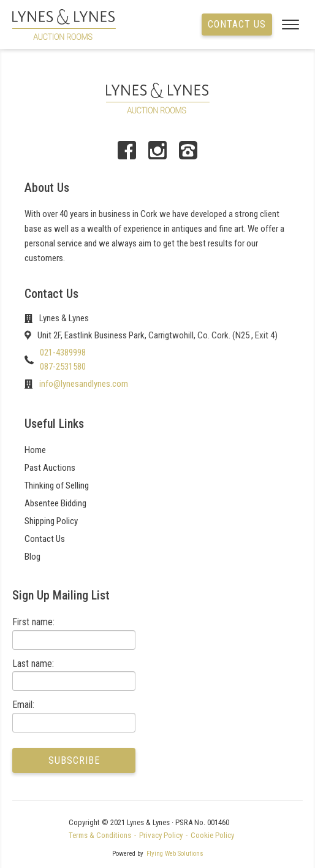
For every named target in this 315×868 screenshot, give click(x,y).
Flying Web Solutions (175, 854)
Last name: (33, 664)
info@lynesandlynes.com (84, 384)
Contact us (237, 24)
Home (35, 450)
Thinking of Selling (57, 485)
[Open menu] (287, 25)
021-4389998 (63, 352)
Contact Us (45, 539)
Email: (23, 705)
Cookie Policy (212, 835)
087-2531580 (63, 367)
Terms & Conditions (100, 835)
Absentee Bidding (55, 503)
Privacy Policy (161, 835)
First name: (33, 622)
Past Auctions (50, 468)
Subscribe (74, 760)
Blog (32, 557)
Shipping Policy (51, 521)
